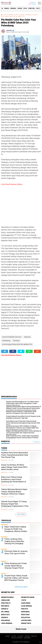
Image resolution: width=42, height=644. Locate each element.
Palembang (28, 15)
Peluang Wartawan (17, 638)
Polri (25, 8)
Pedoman (34, 636)
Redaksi (8, 636)
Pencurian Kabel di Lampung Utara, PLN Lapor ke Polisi (16, 552)
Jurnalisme (5, 600)
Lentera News (26, 620)
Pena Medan (5, 620)
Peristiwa (32, 8)
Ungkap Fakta (26, 623)
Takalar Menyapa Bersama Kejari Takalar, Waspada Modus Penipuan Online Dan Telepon (14, 492)
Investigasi (25, 615)
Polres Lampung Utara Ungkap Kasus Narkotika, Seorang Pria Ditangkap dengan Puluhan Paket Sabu (16, 542)
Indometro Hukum (28, 597)
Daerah (7, 8)
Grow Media (25, 612)
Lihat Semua (21, 514)
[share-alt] (5, 351)
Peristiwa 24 (6, 603)
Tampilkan (37, 442)
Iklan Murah (27, 638)
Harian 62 (5, 609)
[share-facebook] (13, 351)
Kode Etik (20, 636)
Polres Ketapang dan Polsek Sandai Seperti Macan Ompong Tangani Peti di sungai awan (16, 567)
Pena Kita (25, 609)
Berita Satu (5, 615)
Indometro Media (7, 597)
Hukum (20, 8)
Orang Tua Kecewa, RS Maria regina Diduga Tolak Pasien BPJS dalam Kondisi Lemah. (14, 467)
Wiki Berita (5, 606)
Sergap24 (5, 617)
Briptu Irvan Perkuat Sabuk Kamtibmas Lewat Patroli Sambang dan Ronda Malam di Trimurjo (13, 481)
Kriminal (13, 8)
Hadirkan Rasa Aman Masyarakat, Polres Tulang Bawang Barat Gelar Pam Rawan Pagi (15, 455)
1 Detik (24, 600)
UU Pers (14, 636)
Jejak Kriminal (27, 606)
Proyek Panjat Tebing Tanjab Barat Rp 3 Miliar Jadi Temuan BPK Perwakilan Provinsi (17, 578)
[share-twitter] (21, 351)
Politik (38, 8)
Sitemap (27, 636)
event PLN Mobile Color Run (11, 15)
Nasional (22, 15)
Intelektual (26, 617)
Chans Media (26, 603)
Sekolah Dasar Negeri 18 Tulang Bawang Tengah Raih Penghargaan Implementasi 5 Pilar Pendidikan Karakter (15, 505)
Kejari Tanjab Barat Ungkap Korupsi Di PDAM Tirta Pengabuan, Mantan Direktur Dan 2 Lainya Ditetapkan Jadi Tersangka (16, 531)
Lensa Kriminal (7, 623)
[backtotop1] (40, 642)
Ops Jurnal (5, 612)
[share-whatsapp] (29, 351)
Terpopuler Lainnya (21, 587)
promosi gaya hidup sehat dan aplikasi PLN (13, 16)
